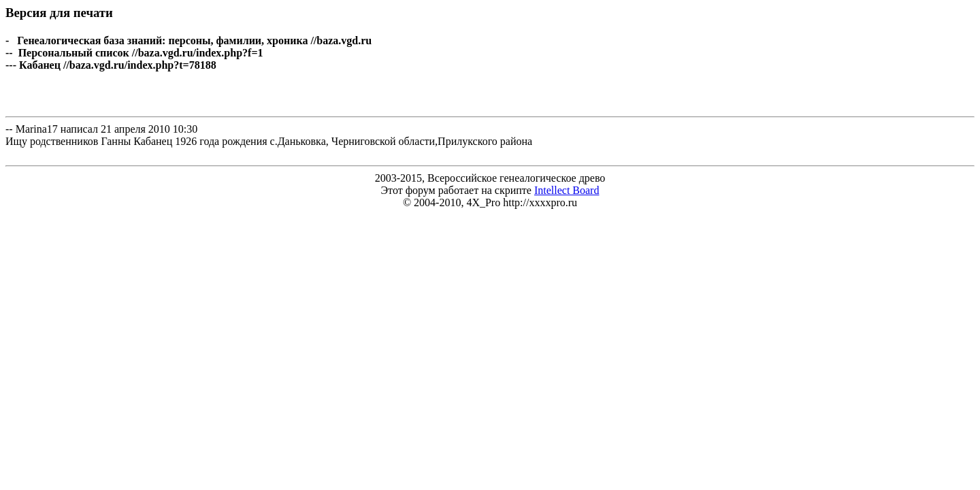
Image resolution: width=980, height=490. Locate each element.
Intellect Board (567, 190)
